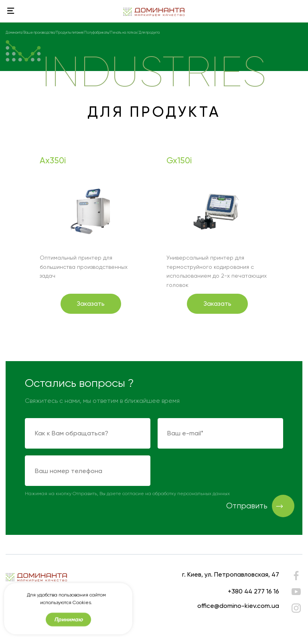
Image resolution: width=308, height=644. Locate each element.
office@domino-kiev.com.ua (238, 606)
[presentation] (219, 471)
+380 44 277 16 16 (253, 591)
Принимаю (68, 623)
